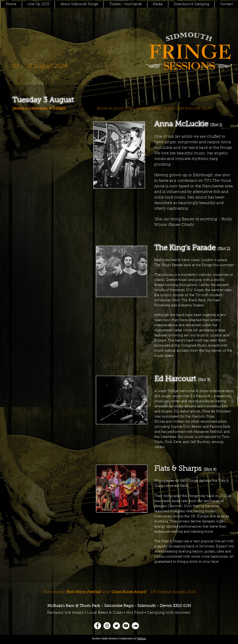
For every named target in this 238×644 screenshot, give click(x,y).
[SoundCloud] (135, 626)
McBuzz (142, 639)
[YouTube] (126, 626)
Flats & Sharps (178, 469)
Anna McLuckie (181, 125)
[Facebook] (98, 626)
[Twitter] (116, 626)
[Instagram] (107, 626)
